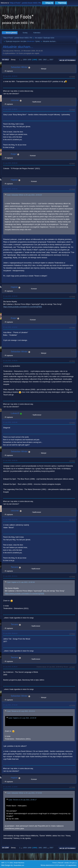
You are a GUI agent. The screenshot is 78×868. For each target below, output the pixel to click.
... (22, 60)
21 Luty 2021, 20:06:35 (10, 461)
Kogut (14, 154)
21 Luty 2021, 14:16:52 (10, 327)
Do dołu (6, 60)
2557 (51, 60)
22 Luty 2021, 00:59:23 (10, 633)
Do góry (6, 848)
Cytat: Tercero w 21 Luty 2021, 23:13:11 (21, 711)
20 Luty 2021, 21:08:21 (10, 109)
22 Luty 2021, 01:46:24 (10, 667)
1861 (40, 60)
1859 (29, 60)
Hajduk (14, 180)
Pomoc (55, 863)
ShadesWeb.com (19, 865)
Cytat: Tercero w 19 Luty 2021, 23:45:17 (22, 800)
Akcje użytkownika (67, 60)
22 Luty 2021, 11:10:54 (10, 787)
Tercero (14, 567)
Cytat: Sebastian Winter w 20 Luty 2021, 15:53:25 (24, 195)
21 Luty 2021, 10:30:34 (10, 296)
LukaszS (15, 413)
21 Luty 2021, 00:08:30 (10, 163)
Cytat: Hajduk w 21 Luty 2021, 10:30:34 (21, 582)
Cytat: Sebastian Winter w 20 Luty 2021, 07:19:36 (24, 793)
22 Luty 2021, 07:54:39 (10, 705)
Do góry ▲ (73, 863)
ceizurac (15, 100)
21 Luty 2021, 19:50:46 (10, 422)
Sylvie (37, 41)
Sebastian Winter (19, 67)
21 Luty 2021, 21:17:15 (10, 520)
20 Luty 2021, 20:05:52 (10, 76)
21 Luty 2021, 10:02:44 (10, 189)
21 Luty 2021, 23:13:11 (10, 576)
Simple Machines (19, 863)
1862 (45, 60)
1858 (25, 60)
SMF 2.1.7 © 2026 (7, 863)
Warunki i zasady (63, 863)
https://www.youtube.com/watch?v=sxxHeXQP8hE (23, 307)
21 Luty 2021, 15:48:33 (10, 361)
